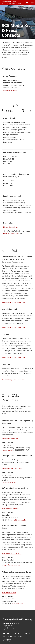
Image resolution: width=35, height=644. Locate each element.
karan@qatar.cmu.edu (9, 483)
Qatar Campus (7, 639)
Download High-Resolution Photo (13, 302)
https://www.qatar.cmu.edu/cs (12, 469)
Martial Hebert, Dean (11, 227)
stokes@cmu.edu (8, 450)
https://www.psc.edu (9, 592)
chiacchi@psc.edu (18, 604)
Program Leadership (10, 234)
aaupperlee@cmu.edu (11, 90)
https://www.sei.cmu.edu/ (10, 509)
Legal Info (6, 629)
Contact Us (13, 629)
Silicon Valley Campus (9, 641)
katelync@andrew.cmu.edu (11, 565)
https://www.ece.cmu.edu (10, 439)
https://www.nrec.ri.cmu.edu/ (12, 554)
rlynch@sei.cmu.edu (19, 520)
